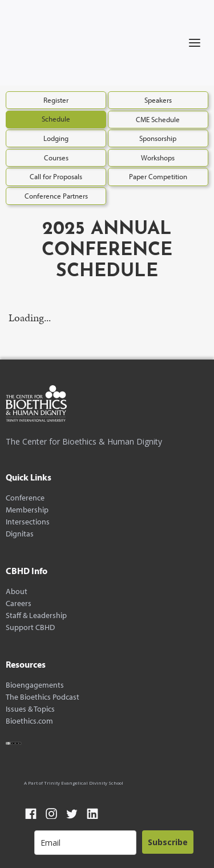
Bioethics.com (29, 721)
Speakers (158, 100)
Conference (25, 498)
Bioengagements (35, 685)
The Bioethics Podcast (43, 697)
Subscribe (168, 842)
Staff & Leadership (36, 615)
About (17, 592)
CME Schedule (158, 119)
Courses (56, 158)
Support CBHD (30, 627)
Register (56, 100)
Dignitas (20, 534)
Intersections (28, 522)
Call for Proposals (56, 176)
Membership (27, 510)
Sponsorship (158, 138)
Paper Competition (158, 176)
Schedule (56, 119)
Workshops (158, 158)
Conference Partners (56, 196)
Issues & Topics (30, 709)
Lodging (56, 138)
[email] (85, 843)
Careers (19, 603)
